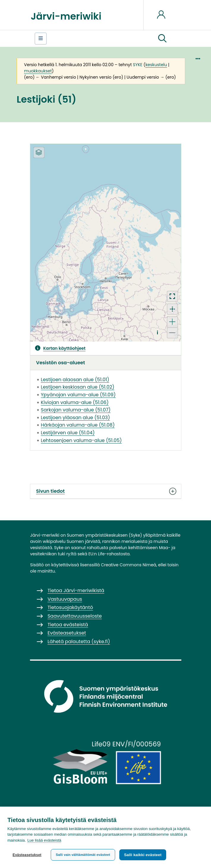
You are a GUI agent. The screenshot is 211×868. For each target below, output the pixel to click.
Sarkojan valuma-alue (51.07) (76, 410)
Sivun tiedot (106, 491)
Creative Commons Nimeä (128, 565)
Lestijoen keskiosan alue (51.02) (78, 387)
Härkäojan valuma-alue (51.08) (78, 425)
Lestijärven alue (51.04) (68, 433)
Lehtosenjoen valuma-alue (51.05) (81, 440)
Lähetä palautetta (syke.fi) (79, 642)
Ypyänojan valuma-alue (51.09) (78, 395)
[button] (162, 39)
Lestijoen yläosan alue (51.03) (76, 418)
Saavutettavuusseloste (75, 616)
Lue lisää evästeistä (44, 840)
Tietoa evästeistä (68, 625)
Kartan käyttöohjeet (65, 348)
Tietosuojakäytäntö (70, 607)
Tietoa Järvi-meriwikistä (76, 590)
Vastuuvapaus (65, 599)
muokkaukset (38, 71)
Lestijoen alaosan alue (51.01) (75, 380)
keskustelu (156, 65)
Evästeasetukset (27, 855)
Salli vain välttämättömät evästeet (83, 855)
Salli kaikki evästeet (143, 855)
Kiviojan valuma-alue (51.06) (75, 402)
